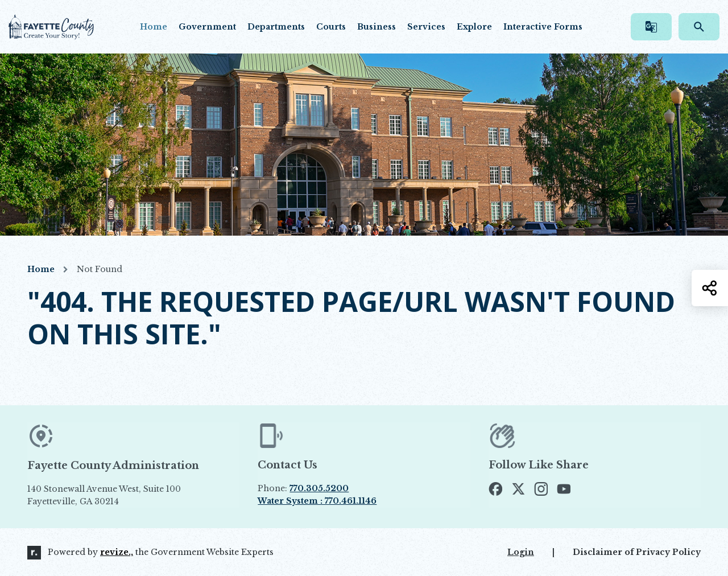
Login (521, 552)
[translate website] (651, 27)
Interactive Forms (543, 27)
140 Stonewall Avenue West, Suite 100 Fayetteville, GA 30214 (130, 496)
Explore (474, 27)
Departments (276, 27)
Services (426, 27)
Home (154, 27)
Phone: (303, 488)
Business (377, 27)
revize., (117, 552)
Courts (331, 27)
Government (207, 27)
